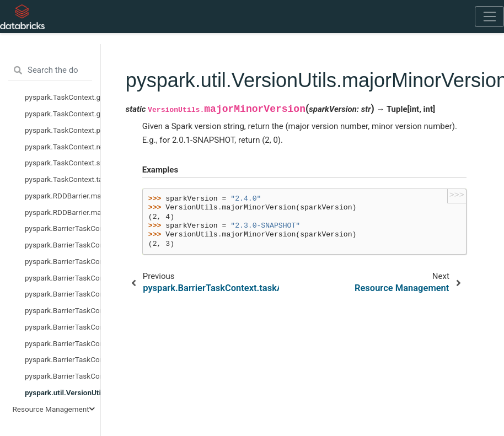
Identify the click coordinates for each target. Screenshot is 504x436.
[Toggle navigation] (489, 17)
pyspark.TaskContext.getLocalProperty (63, 114)
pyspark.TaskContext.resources (63, 147)
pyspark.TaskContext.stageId (63, 163)
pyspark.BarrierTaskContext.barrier (63, 261)
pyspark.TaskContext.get (63, 97)
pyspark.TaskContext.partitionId (63, 130)
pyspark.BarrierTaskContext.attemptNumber (63, 245)
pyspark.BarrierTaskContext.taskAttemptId (63, 376)
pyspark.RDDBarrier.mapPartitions (63, 196)
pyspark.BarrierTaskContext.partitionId (63, 327)
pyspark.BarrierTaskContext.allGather (63, 228)
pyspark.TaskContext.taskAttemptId (63, 179)
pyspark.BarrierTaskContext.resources (63, 343)
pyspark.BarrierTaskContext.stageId (63, 359)
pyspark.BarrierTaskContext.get (63, 278)
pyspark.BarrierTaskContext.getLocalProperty (63, 294)
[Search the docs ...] (50, 71)
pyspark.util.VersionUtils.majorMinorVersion (63, 392)
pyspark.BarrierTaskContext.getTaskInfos (63, 310)
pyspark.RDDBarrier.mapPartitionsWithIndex (63, 212)
